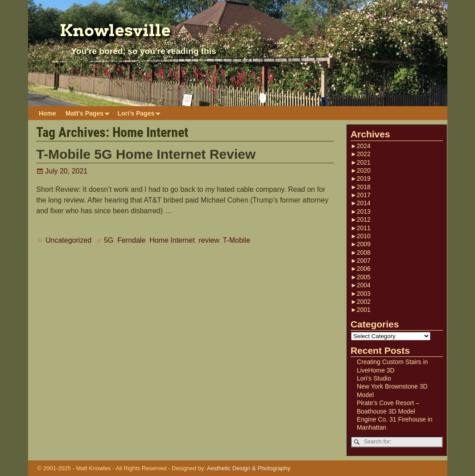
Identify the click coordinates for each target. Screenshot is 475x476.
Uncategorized (68, 240)
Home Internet (172, 240)
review (209, 240)
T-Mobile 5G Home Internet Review (146, 154)
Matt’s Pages (89, 113)
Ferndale (131, 240)
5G (109, 240)
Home (47, 113)
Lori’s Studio (374, 378)
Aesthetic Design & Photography (249, 468)
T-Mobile (236, 240)
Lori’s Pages (140, 113)
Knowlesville (115, 30)
